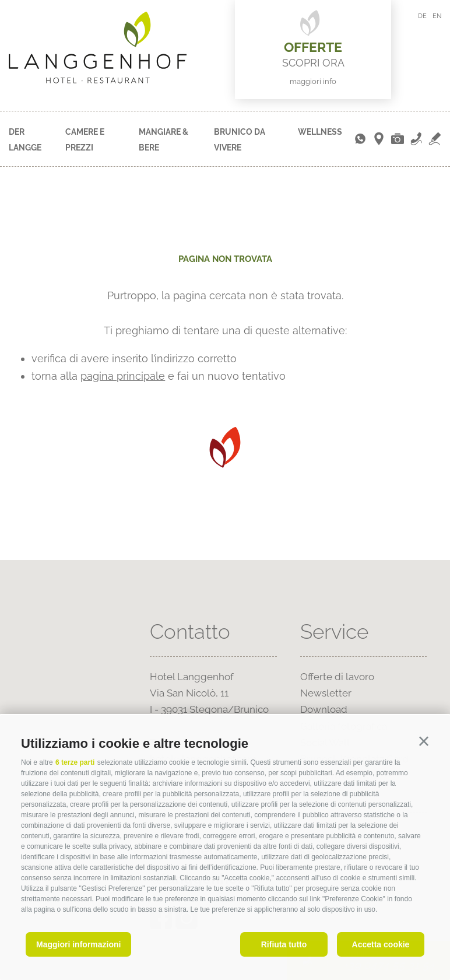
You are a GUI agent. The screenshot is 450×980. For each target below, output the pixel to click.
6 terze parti (75, 762)
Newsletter (326, 693)
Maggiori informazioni (78, 944)
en (437, 16)
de (422, 16)
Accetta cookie (381, 944)
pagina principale (123, 376)
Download (324, 709)
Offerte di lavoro (337, 677)
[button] (424, 741)
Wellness (320, 132)
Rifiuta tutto (284, 944)
